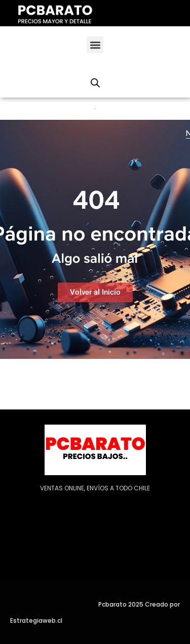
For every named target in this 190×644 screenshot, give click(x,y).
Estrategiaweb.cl (36, 620)
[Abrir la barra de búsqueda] (95, 83)
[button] (95, 45)
